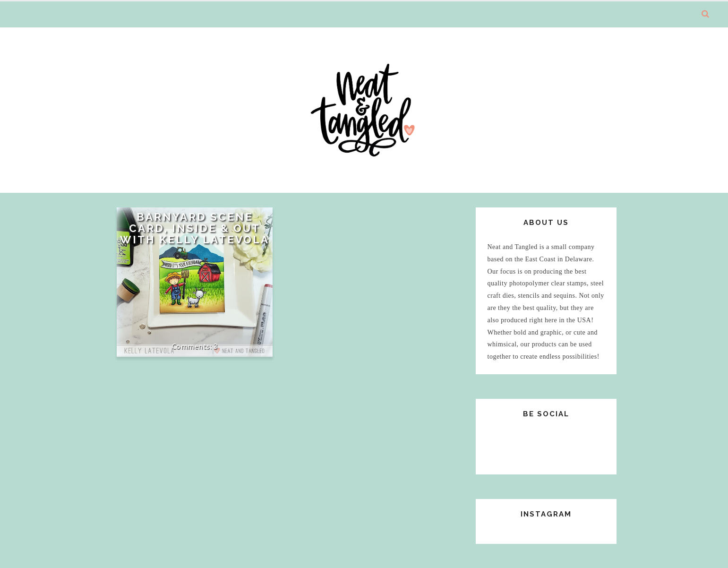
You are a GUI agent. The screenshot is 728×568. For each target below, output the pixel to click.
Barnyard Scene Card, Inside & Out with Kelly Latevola (195, 228)
